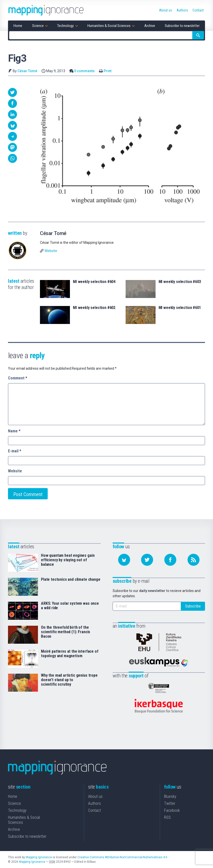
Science (14, 803)
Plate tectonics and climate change (71, 579)
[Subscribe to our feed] (194, 560)
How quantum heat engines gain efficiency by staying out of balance (68, 560)
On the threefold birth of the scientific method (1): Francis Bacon (66, 632)
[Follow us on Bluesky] (124, 560)
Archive (14, 829)
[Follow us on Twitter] (147, 560)
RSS (167, 817)
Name (14, 431)
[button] (12, 92)
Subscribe (193, 606)
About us (95, 796)
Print (107, 71)
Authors (95, 803)
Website (51, 251)
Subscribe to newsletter (27, 836)
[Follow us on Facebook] (170, 560)
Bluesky (170, 796)
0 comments (84, 71)
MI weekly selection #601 (180, 308)
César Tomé (27, 71)
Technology (17, 810)
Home (13, 796)
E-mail (15, 451)
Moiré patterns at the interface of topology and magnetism (70, 654)
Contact (95, 810)
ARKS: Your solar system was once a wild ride (70, 606)
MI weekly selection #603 (180, 282)
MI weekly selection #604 (94, 282)
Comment (18, 378)
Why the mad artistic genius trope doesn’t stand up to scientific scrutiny (69, 680)
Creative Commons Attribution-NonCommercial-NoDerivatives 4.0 (122, 857)
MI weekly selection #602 (94, 308)
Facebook (172, 810)
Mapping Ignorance (39, 857)
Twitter (170, 803)
